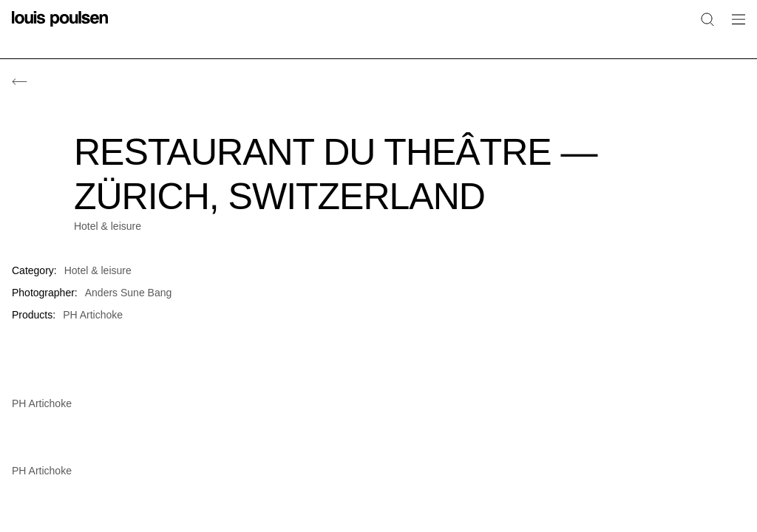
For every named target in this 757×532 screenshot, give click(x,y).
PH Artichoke (93, 315)
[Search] (707, 19)
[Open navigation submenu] (734, 28)
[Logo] (60, 28)
